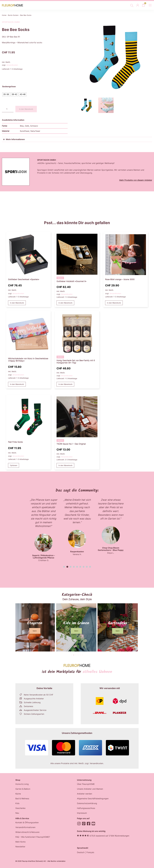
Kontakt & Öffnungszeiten (27, 823)
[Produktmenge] (8, 109)
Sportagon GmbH (11, 22)
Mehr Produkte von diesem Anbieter (136, 180)
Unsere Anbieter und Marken (90, 789)
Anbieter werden (85, 794)
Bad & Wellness (22, 799)
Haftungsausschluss (86, 808)
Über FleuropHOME (86, 784)
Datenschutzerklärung (87, 803)
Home (4, 15)
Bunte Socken (13, 15)
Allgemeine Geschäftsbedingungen (93, 799)
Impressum (82, 813)
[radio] (6, 94)
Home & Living (22, 784)
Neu (17, 813)
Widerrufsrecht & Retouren (27, 832)
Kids (17, 803)
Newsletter (20, 847)
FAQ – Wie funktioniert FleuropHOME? (33, 837)
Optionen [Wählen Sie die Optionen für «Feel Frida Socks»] (14, 465)
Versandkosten (12, 65)
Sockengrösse (9, 87)
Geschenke (20, 808)
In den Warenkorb (26, 109)
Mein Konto (21, 842)
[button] (64, 567)
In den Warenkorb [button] (17, 303)
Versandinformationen (25, 828)
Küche (18, 794)
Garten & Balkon (23, 789)
